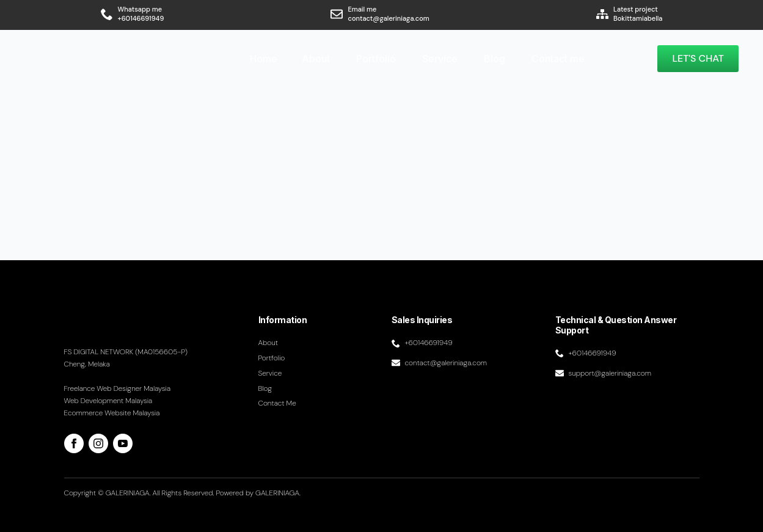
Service (440, 59)
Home (264, 59)
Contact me (558, 59)
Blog (495, 59)
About (316, 59)
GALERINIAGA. (278, 493)
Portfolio (376, 59)
